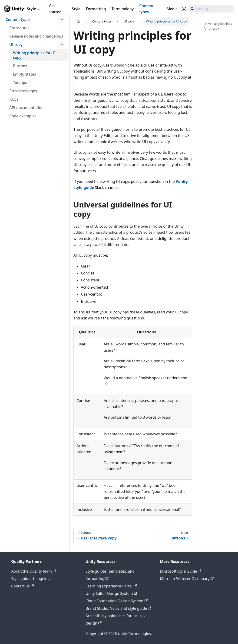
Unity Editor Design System (111, 593)
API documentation (26, 108)
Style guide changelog (30, 579)
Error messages (23, 91)
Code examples (23, 116)
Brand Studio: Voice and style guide (118, 608)
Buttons (20, 66)
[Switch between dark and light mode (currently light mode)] (184, 9)
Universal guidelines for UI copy (218, 26)
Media (172, 9)
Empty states (25, 74)
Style (76, 9)
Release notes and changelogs (36, 36)
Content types (146, 9)
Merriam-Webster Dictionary (187, 579)
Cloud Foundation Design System (117, 601)
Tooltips (20, 83)
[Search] (211, 9)
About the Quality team (34, 571)
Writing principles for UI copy (34, 55)
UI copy (16, 45)
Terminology (123, 9)
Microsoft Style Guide (181, 571)
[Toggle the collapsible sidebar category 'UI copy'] (62, 45)
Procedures (19, 28)
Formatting (96, 9)
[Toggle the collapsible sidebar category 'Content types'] (62, 19)
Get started (55, 9)
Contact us (23, 586)
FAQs (14, 99)
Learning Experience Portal (111, 586)
